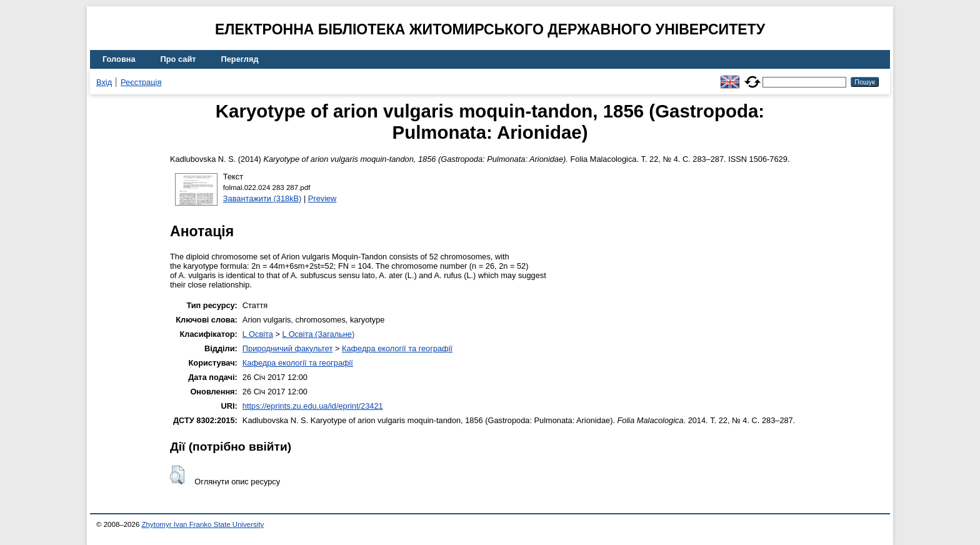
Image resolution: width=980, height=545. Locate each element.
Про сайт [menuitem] (178, 59)
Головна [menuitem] (119, 59)
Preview (322, 198)
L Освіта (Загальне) (318, 334)
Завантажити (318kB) (262, 198)
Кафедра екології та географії (397, 348)
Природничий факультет (288, 348)
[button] (177, 475)
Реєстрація (141, 82)
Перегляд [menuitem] (240, 59)
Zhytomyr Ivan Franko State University (203, 524)
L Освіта (258, 334)
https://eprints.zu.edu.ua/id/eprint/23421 (313, 406)
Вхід (104, 82)
